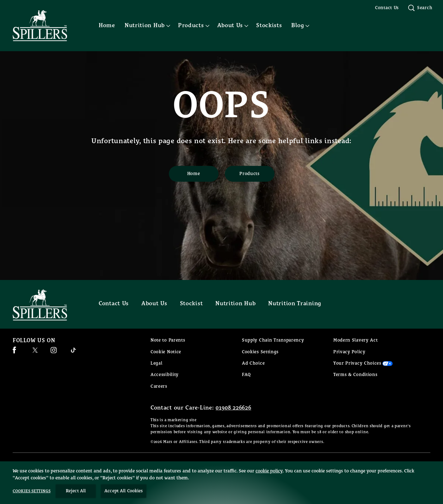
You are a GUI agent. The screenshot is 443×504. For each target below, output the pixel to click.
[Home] (194, 174)
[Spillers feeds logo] (46, 305)
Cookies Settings (260, 352)
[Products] (250, 174)
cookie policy (269, 491)
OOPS (221, 106)
